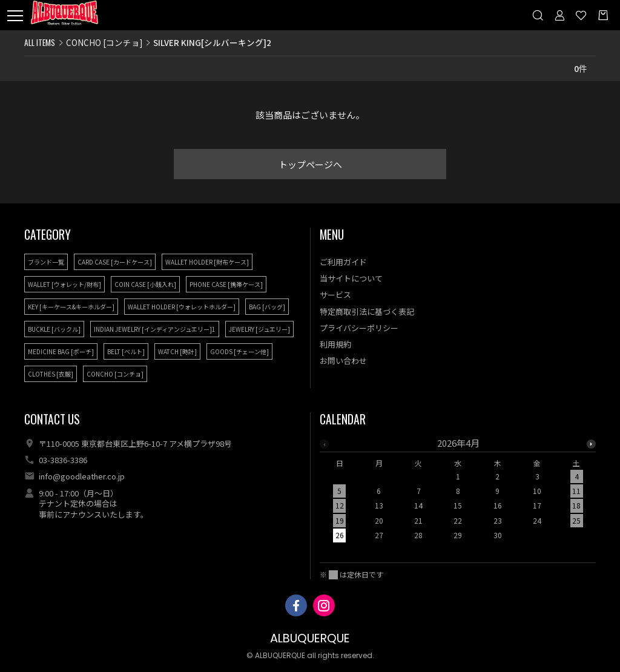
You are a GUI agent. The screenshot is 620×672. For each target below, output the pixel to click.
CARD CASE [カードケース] (115, 262)
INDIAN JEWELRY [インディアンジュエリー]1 (155, 329)
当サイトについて (351, 278)
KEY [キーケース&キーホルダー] (71, 307)
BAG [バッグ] (267, 307)
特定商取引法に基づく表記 (367, 311)
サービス (335, 295)
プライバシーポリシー (359, 328)
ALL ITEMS (40, 42)
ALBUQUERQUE (310, 638)
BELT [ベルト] (126, 351)
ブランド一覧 (46, 262)
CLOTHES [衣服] (51, 374)
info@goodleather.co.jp (82, 476)
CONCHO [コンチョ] (104, 42)
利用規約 (335, 344)
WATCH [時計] (177, 351)
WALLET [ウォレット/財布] (64, 284)
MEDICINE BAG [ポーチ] (61, 351)
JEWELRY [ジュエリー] (259, 329)
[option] (458, 493)
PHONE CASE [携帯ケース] (226, 284)
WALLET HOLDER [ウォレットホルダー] (182, 307)
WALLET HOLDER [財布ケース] (207, 262)
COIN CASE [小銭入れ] (145, 284)
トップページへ (310, 164)
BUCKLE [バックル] (54, 329)
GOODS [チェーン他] (239, 351)
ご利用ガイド (343, 262)
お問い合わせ (343, 361)
